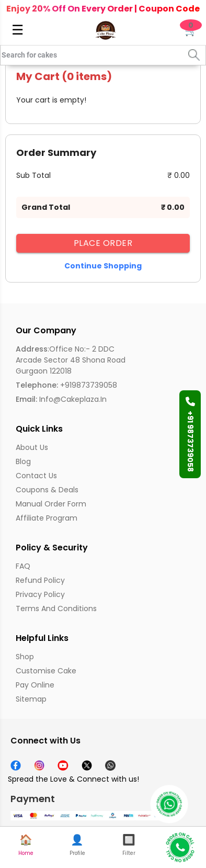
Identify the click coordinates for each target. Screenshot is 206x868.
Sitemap (31, 699)
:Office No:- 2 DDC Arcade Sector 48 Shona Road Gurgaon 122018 (71, 360)
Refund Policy (40, 580)
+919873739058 (66, 385)
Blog (23, 461)
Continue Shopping (103, 266)
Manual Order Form (51, 504)
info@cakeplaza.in (61, 399)
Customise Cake (46, 671)
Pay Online (35, 685)
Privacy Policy (40, 594)
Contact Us (36, 476)
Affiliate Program (47, 518)
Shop (25, 657)
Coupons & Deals (47, 490)
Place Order (103, 243)
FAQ (23, 566)
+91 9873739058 (190, 434)
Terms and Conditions (56, 608)
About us (32, 447)
